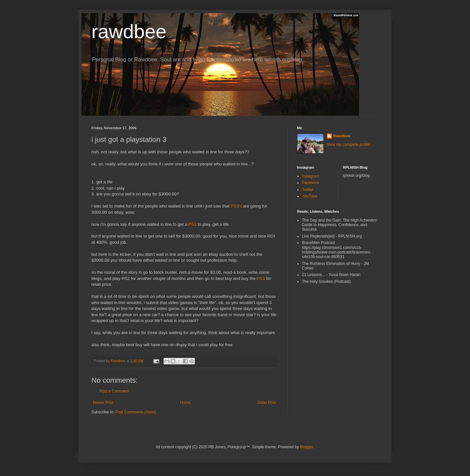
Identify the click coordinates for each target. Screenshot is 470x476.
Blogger (307, 447)
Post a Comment (114, 391)
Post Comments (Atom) (136, 412)
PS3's (236, 206)
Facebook (311, 183)
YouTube (310, 196)
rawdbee (129, 31)
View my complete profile (348, 145)
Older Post (266, 403)
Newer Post (103, 403)
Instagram (311, 176)
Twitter (308, 190)
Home (185, 403)
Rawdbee (342, 136)
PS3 (192, 224)
